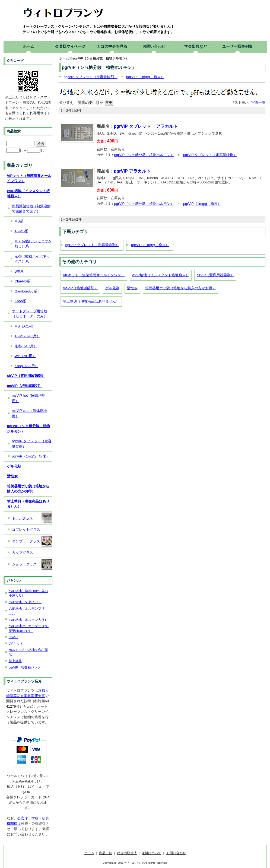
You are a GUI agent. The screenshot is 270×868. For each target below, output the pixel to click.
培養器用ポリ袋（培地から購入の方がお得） (180, 288)
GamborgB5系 (26, 291)
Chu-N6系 (23, 281)
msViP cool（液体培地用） (30, 413)
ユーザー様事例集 (237, 47)
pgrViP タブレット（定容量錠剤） (91, 77)
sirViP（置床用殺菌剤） (215, 275)
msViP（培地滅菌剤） (80, 288)
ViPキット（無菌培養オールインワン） (94, 275)
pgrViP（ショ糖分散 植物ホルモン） (144, 155)
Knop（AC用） (26, 366)
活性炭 (132, 288)
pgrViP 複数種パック (25, 667)
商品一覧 (106, 853)
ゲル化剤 (112, 288)
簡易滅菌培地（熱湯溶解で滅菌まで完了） (31, 209)
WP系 (19, 271)
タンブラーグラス (32, 541)
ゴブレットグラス (26, 530)
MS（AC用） (25, 326)
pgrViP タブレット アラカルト (146, 126)
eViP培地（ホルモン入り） (28, 620)
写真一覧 (258, 102)
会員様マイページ (70, 47)
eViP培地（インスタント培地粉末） (161, 275)
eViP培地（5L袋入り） (25, 602)
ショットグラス (32, 564)
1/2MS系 (22, 231)
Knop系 (20, 301)
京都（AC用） (26, 346)
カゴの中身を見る (112, 47)
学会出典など (196, 47)
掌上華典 (15, 661)
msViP (13, 637)
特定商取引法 (127, 853)
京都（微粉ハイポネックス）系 (32, 259)
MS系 (19, 221)
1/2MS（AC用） (28, 336)
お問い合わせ (154, 47)
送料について (151, 853)
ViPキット (16, 643)
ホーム (28, 47)
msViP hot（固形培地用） (29, 398)
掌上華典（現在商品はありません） (91, 301)
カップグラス (23, 553)
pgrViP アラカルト (132, 171)
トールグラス (32, 518)
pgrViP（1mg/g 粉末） (145, 77)
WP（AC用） (25, 356)
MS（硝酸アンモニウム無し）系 (33, 244)
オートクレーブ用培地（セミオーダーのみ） (30, 314)
